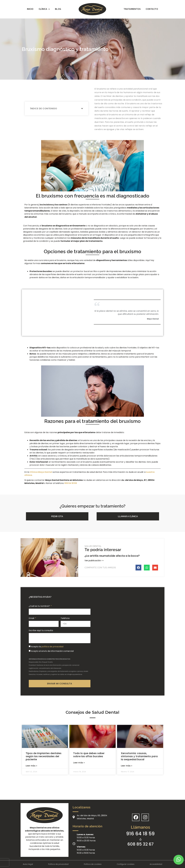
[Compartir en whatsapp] (147, 568)
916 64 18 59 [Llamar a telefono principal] (140, 834)
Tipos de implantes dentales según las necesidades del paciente (44, 756)
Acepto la (47, 647)
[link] (71, 483)
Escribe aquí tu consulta (41, 630)
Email (32, 618)
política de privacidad (52, 647)
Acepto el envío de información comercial (52, 651)
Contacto (152, 9)
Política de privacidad (58, 864)
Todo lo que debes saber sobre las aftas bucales (89, 755)
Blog (58, 9)
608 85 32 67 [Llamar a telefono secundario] (140, 844)
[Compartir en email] (155, 568)
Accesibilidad (156, 864)
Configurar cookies (126, 864)
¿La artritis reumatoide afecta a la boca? (112, 556)
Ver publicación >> (94, 561)
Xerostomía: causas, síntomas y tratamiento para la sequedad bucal (139, 756)
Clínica (44, 9)
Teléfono (65, 618)
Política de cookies (93, 864)
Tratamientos (132, 9)
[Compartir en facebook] (138, 568)
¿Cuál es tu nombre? (40, 606)
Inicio (30, 9)
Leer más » (31, 766)
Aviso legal (28, 864)
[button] (57, 516)
